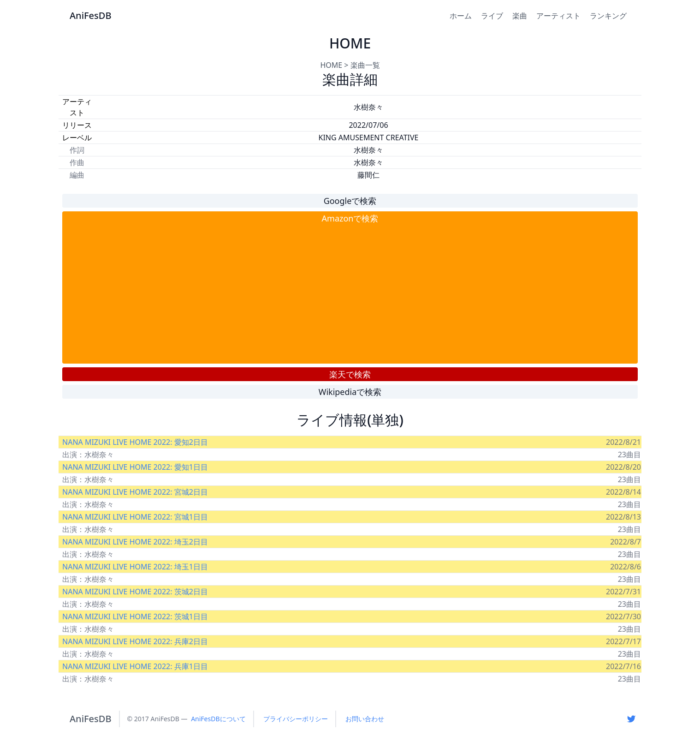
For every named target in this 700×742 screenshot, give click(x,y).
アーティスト (558, 16)
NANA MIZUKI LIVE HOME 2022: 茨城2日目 (135, 592)
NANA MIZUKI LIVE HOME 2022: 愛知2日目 (135, 442)
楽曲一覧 (365, 65)
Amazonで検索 (350, 218)
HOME (331, 65)
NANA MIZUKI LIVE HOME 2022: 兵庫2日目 (135, 641)
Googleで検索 (350, 201)
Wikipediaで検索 (350, 392)
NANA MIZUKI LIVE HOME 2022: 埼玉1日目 (135, 567)
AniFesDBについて (218, 719)
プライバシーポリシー (296, 719)
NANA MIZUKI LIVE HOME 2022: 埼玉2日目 (135, 542)
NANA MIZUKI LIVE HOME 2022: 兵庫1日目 (135, 666)
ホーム (461, 16)
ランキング (608, 16)
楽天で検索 (350, 374)
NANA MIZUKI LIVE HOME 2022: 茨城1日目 (135, 616)
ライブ (492, 16)
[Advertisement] (350, 294)
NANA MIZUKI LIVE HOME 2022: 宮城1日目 (135, 517)
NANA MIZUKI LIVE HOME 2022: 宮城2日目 (135, 492)
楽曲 (520, 16)
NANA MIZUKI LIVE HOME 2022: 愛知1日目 (135, 467)
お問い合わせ (365, 719)
